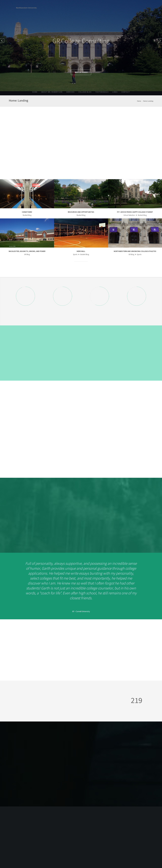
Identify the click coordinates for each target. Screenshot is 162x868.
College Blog (85, 92)
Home (35, 92)
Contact (126, 92)
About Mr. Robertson (52, 92)
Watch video (81, 72)
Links (115, 92)
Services (70, 92)
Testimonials (102, 92)
